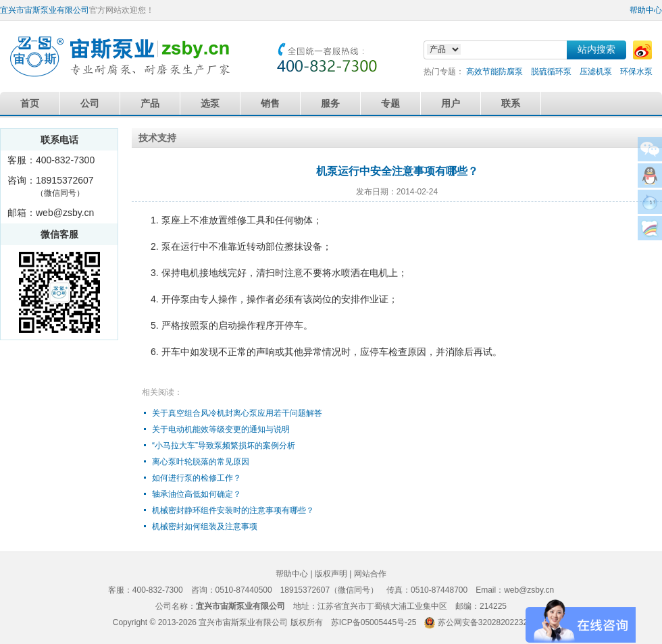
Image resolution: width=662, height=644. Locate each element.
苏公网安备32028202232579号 (493, 622)
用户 (451, 103)
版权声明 (331, 574)
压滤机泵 (596, 72)
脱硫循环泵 (551, 72)
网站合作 (370, 574)
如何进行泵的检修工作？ (197, 478)
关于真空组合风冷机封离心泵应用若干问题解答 (237, 413)
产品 (150, 103)
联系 (511, 103)
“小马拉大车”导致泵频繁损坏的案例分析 (224, 446)
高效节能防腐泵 (494, 72)
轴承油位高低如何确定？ (197, 494)
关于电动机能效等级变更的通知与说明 (221, 429)
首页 (30, 103)
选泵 (210, 103)
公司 (90, 103)
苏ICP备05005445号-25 (374, 622)
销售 (270, 103)
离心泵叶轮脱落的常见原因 (201, 462)
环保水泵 (636, 72)
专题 (390, 103)
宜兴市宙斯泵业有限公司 (45, 10)
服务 (330, 103)
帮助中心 (646, 10)
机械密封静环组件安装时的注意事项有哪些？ (233, 510)
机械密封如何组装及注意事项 (205, 527)
